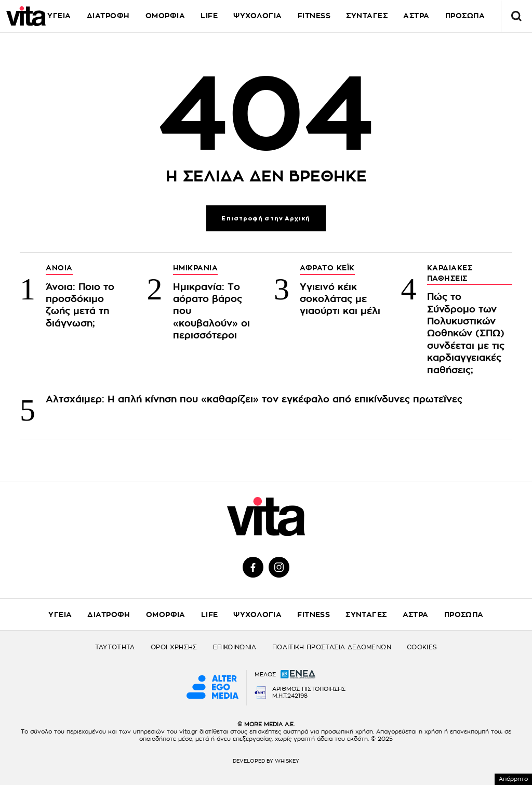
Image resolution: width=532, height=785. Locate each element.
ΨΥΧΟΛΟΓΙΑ (258, 16)
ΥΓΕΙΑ (59, 16)
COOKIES (422, 647)
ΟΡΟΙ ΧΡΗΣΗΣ (174, 647)
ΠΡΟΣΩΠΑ (464, 614)
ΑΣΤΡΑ (416, 614)
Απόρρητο (513, 779)
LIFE (209, 16)
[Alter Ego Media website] (212, 688)
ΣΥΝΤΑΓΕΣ (367, 16)
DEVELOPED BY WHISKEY (266, 761)
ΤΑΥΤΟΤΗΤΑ (115, 647)
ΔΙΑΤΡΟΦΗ (108, 16)
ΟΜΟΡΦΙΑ (165, 16)
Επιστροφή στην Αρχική (266, 219)
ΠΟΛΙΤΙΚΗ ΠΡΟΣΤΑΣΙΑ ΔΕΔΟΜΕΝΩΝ (332, 647)
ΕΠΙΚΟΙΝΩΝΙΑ (235, 647)
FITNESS (314, 16)
